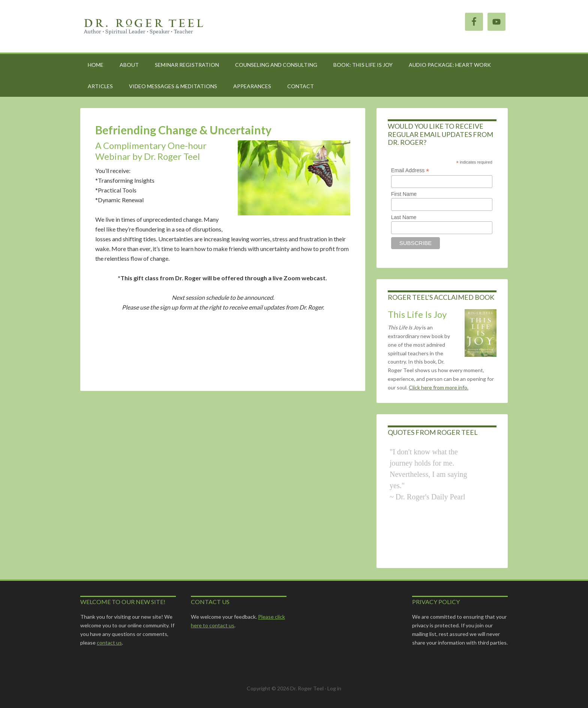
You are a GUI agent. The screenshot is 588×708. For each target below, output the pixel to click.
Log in (334, 688)
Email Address (410, 171)
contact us (109, 643)
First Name (404, 194)
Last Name (404, 217)
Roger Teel (144, 26)
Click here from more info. (439, 387)
